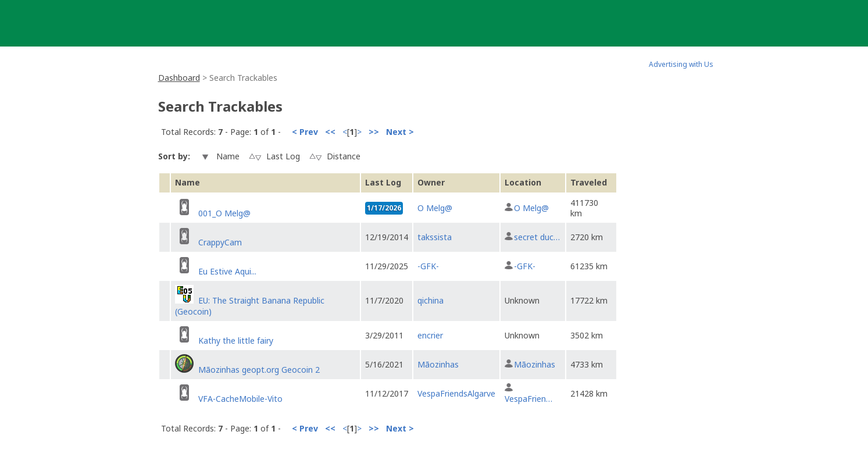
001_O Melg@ (224, 213)
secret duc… (537, 237)
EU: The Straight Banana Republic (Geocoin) (250, 306)
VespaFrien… (528, 399)
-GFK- (428, 266)
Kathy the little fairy (236, 340)
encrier (430, 335)
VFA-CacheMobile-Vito (240, 399)
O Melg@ (435, 208)
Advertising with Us (681, 64)
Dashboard (179, 78)
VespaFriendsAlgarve (456, 393)
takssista (435, 237)
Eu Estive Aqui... (227, 271)
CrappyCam (220, 242)
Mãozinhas (438, 364)
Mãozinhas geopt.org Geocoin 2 (259, 370)
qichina (431, 300)
